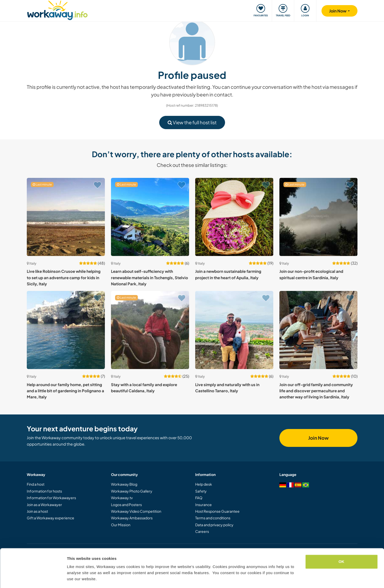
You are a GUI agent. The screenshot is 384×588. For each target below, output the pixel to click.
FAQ (199, 498)
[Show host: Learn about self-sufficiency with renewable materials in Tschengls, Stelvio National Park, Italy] (150, 217)
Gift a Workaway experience (51, 518)
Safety (201, 491)
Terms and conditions (213, 518)
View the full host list (192, 122)
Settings (75, 578)
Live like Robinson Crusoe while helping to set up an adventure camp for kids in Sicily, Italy (64, 277)
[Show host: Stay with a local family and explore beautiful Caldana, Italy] (150, 330)
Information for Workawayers (51, 498)
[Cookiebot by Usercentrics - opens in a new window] (33, 578)
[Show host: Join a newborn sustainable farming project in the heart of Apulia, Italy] (234, 217)
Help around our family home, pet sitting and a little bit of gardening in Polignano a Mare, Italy (65, 391)
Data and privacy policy (214, 525)
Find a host (36, 484)
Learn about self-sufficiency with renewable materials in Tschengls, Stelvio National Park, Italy (150, 277)
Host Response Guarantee (217, 511)
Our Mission (121, 525)
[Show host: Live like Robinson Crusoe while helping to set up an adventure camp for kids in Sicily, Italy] (66, 217)
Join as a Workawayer (44, 505)
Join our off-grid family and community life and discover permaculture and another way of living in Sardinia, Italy (316, 391)
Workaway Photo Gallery (132, 491)
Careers (202, 531)
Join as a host (37, 511)
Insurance (203, 505)
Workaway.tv (122, 498)
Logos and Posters (126, 505)
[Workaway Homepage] (58, 10)
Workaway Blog (124, 484)
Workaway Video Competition (136, 511)
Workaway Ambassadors (132, 518)
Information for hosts (44, 491)
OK (342, 547)
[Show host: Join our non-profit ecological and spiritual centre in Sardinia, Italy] (318, 217)
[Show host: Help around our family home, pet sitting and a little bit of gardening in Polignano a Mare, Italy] (66, 330)
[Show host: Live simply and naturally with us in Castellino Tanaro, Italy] (234, 330)
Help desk (204, 484)
